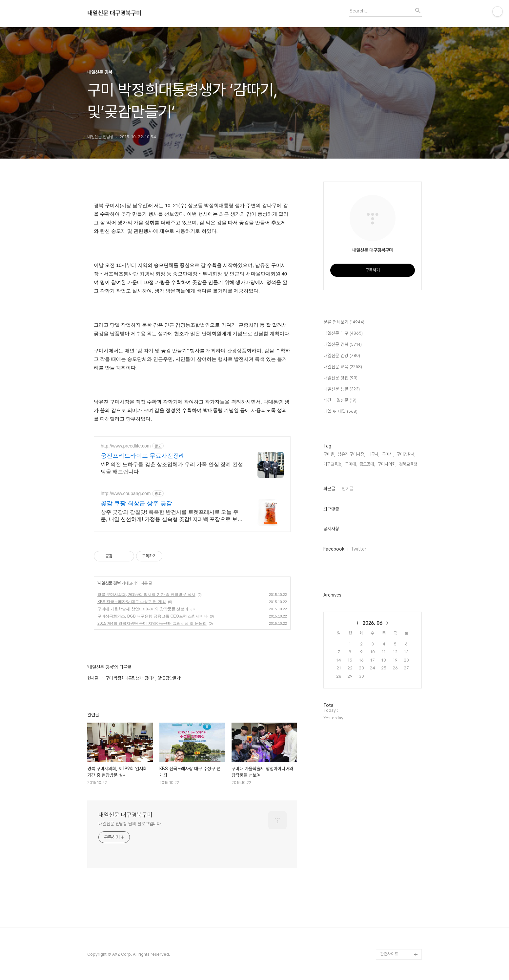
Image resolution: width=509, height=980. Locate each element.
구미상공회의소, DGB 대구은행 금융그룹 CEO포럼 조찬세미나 (153, 616)
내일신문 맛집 (340, 378)
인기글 (348, 489)
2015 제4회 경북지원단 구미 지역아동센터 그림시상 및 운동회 (152, 623)
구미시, (388, 454)
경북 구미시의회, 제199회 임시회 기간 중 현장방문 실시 (146, 595)
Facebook (334, 549)
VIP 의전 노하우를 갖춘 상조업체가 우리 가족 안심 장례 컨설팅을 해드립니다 (172, 468)
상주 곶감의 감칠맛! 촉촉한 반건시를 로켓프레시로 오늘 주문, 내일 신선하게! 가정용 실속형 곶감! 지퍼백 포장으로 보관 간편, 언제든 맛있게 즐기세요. (172, 516)
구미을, (329, 454)
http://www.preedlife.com (126, 446)
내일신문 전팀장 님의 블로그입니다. (130, 824)
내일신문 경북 (109, 583)
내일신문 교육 (343, 367)
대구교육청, (333, 464)
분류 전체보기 (344, 322)
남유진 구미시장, (351, 454)
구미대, (351, 464)
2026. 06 (373, 623)
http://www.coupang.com (126, 493)
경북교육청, (409, 464)
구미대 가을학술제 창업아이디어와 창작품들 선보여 (143, 609)
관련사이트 (389, 954)
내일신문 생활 (342, 389)
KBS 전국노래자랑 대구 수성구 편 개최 (132, 602)
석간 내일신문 (340, 401)
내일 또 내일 (340, 412)
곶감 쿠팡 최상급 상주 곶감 (136, 503)
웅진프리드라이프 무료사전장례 (143, 456)
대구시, (374, 454)
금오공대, (367, 464)
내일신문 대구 (343, 334)
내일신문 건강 (342, 356)
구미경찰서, (406, 454)
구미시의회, (387, 464)
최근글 (329, 489)
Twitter (359, 549)
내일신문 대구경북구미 (114, 13)
